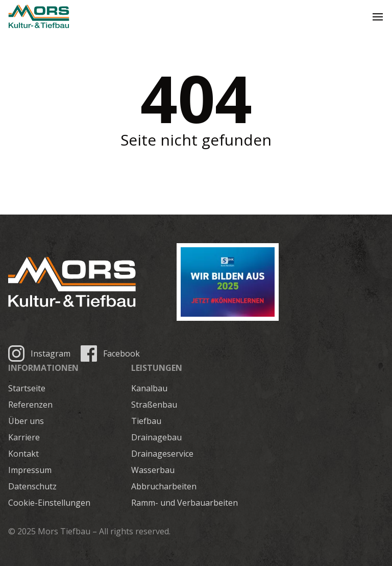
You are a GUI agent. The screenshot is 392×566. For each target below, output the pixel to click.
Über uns (26, 421)
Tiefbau (146, 421)
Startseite (27, 388)
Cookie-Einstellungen (49, 503)
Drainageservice (162, 454)
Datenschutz (32, 486)
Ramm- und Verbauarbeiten (185, 503)
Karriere (24, 437)
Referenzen (30, 405)
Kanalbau (149, 388)
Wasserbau (153, 470)
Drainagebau (156, 437)
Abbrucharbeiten (164, 486)
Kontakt (23, 454)
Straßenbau (154, 405)
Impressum (30, 470)
